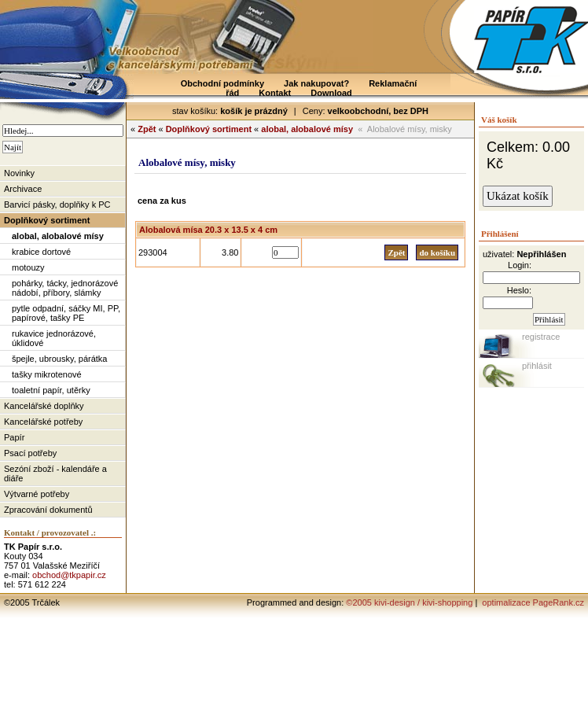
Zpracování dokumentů (48, 510)
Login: (520, 265)
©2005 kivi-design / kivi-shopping (409, 602)
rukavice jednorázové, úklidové (54, 338)
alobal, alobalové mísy (58, 236)
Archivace (23, 189)
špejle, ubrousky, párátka (59, 359)
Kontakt (275, 93)
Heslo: (519, 290)
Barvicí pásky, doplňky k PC (57, 204)
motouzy (28, 267)
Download (331, 93)
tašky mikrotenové (47, 374)
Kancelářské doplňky (44, 406)
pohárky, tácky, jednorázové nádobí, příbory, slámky (65, 288)
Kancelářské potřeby (43, 422)
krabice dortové (41, 252)
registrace (541, 337)
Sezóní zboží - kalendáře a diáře (55, 473)
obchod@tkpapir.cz (69, 575)
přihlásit (537, 366)
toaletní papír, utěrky (51, 390)
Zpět (147, 129)
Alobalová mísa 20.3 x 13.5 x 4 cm (208, 230)
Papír (14, 437)
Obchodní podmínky (222, 83)
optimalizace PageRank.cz (532, 602)
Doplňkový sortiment (47, 220)
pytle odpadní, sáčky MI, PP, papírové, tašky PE (66, 313)
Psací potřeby (30, 453)
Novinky (19, 173)
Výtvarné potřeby (37, 494)
